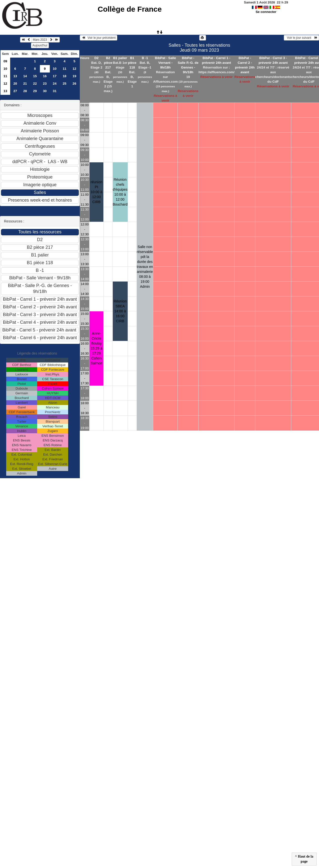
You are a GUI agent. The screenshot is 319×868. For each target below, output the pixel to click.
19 (74, 76)
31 (55, 91)
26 (74, 84)
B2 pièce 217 (108, 63)
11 (65, 69)
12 (74, 69)
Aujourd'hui (40, 45)
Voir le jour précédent (99, 38)
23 (45, 84)
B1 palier (120, 58)
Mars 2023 (40, 40)
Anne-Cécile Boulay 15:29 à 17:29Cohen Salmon (96, 348)
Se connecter (266, 12)
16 (45, 76)
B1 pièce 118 (132, 63)
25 (65, 84)
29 (35, 91)
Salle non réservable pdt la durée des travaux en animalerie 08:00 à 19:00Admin (145, 267)
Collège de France (130, 9)
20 (15, 84)
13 (15, 76)
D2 (97, 58)
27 (15, 91)
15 (35, 76)
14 (25, 76)
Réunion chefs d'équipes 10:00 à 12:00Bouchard (120, 192)
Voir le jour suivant (301, 38)
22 (35, 84)
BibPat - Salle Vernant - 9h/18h (165, 63)
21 (25, 84)
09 (5, 61)
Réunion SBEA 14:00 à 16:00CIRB (120, 311)
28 (25, 91)
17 (55, 76)
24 (55, 84)
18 (65, 76)
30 (45, 91)
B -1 (145, 58)
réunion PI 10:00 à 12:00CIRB (97, 192)
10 (5, 69)
